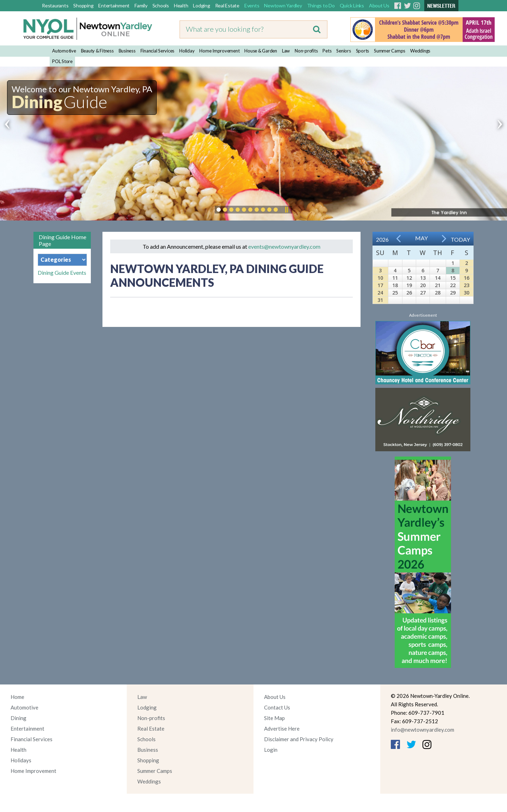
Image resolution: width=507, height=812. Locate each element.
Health (181, 5)
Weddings (420, 51)
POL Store (62, 61)
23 (467, 285)
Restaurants (55, 5)
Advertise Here (282, 729)
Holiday (187, 51)
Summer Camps (390, 51)
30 (467, 293)
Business (127, 51)
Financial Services (158, 51)
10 (380, 278)
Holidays (21, 760)
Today (460, 239)
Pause (286, 210)
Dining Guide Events (62, 273)
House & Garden (261, 51)
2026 (382, 239)
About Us (379, 5)
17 (380, 285)
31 (380, 300)
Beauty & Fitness (97, 51)
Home (17, 697)
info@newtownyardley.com (423, 730)
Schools (161, 5)
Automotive (64, 51)
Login (271, 750)
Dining (18, 718)
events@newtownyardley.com (284, 246)
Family (141, 5)
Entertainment (114, 5)
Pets (327, 51)
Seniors (343, 51)
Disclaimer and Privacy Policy (299, 739)
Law (286, 51)
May (421, 238)
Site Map (274, 718)
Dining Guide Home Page (62, 240)
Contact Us (277, 707)
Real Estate (227, 5)
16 (467, 278)
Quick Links (352, 5)
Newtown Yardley (283, 5)
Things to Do (321, 5)
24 (380, 293)
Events (252, 5)
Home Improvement (219, 51)
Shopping (83, 5)
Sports (363, 51)
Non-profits (306, 51)
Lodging (201, 5)
